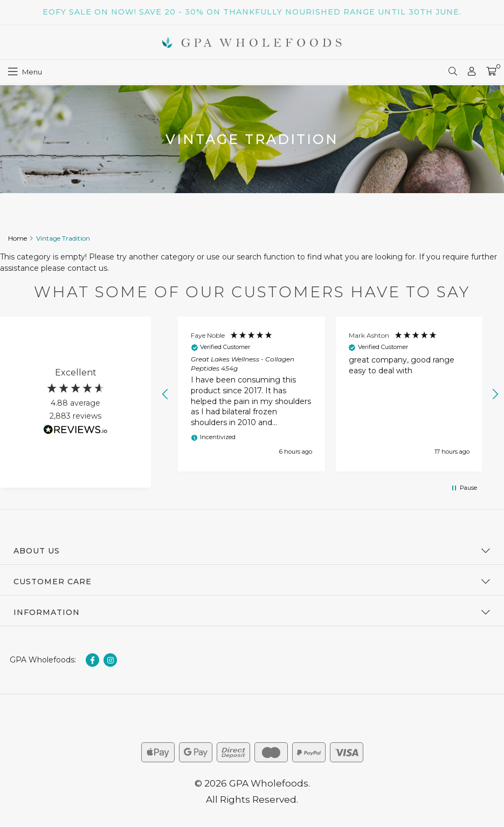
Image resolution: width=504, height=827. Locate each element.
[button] (165, 394)
